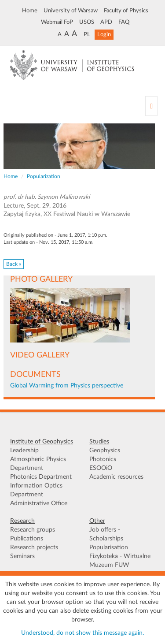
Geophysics (105, 450)
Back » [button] (14, 264)
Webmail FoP (57, 22)
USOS (87, 22)
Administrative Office (39, 503)
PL (87, 34)
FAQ (124, 22)
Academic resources (116, 477)
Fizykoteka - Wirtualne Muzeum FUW (120, 561)
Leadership (24, 450)
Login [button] (104, 34)
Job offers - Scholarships (106, 534)
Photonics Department (41, 477)
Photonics (103, 459)
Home (30, 11)
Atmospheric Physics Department (38, 464)
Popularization (44, 176)
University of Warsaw (71, 11)
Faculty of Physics (126, 11)
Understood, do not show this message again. (82, 633)
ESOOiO (101, 468)
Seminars (22, 556)
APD (106, 22)
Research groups (33, 530)
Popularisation (109, 547)
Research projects (34, 547)
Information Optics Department (36, 490)
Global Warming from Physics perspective (67, 386)
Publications (27, 539)
